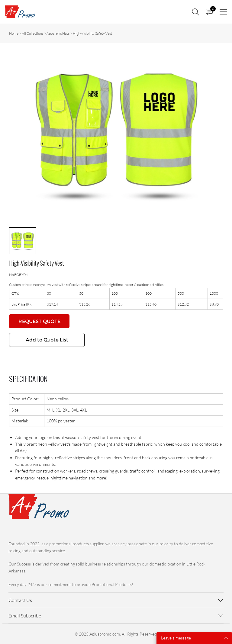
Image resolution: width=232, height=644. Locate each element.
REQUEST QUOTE (39, 321)
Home (14, 33)
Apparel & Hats (58, 33)
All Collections (32, 33)
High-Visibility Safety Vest (92, 33)
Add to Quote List (47, 340)
